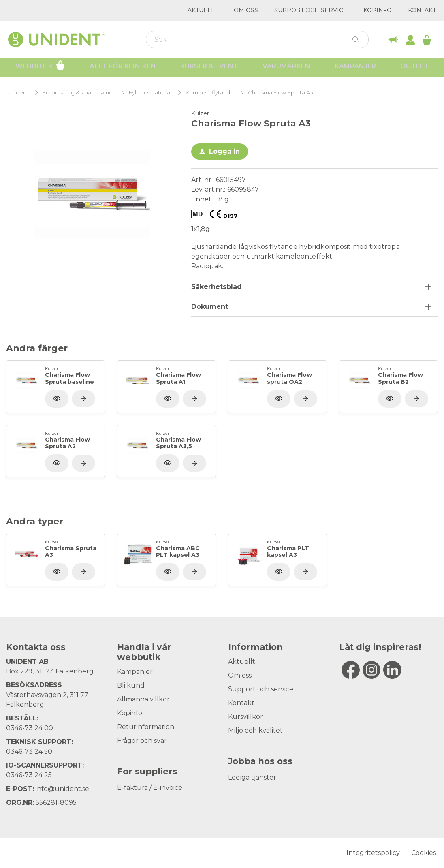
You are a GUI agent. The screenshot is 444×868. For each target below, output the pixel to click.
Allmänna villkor (143, 699)
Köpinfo (378, 10)
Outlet (414, 69)
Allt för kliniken (123, 69)
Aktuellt (203, 10)
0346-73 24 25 (29, 775)
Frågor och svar (142, 741)
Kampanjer (355, 69)
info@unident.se (62, 789)
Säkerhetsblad (217, 287)
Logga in (224, 151)
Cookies (424, 853)
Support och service (311, 10)
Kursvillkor (245, 717)
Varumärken (286, 69)
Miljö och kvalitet (255, 730)
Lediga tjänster (252, 777)
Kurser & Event (209, 69)
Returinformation (146, 727)
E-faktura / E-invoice (150, 788)
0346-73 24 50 (29, 751)
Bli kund (131, 685)
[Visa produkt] (83, 399)
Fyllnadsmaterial (150, 93)
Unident (18, 93)
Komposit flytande (210, 93)
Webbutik (40, 68)
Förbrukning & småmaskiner (79, 93)
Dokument (210, 307)
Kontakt (422, 10)
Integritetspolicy (373, 853)
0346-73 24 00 (30, 728)
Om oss (246, 10)
